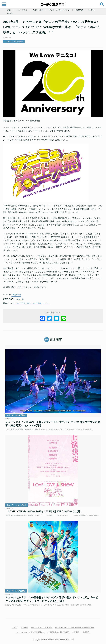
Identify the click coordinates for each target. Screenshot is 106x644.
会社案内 (86, 631)
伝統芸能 (79, 10)
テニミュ (47, 303)
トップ (15, 626)
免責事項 (76, 631)
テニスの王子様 (20, 303)
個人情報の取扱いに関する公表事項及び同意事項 (75, 626)
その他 (10, 14)
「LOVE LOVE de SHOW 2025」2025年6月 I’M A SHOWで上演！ (45, 509)
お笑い (91, 10)
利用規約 (24, 626)
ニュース (9, 42)
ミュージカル (22, 10)
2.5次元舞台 (38, 10)
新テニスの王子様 (35, 303)
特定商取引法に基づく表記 (58, 631)
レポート (11, 414)
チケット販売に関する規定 (42, 626)
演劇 (9, 10)
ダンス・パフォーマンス (59, 10)
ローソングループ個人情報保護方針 (30, 631)
